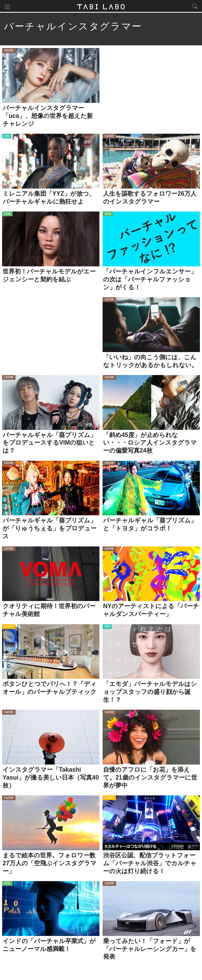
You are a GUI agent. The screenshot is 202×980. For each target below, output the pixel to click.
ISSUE (7, 215)
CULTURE (9, 51)
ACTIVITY (9, 627)
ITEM (7, 137)
